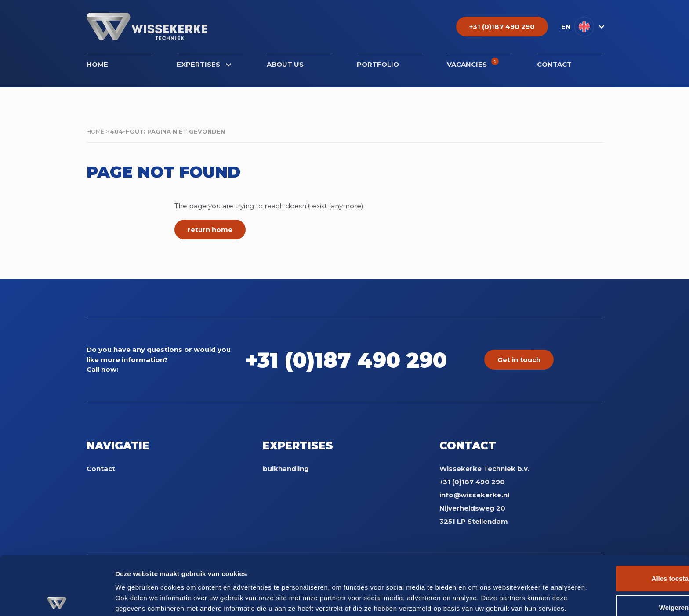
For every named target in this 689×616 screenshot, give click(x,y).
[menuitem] (582, 27)
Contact (554, 64)
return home (210, 230)
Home (97, 64)
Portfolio (378, 64)
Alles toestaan (616, 534)
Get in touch (519, 360)
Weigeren (615, 563)
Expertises (204, 64)
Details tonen (136, 599)
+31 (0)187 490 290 (356, 360)
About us (285, 64)
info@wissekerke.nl (474, 495)
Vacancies (473, 63)
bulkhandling (286, 469)
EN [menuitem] (566, 27)
